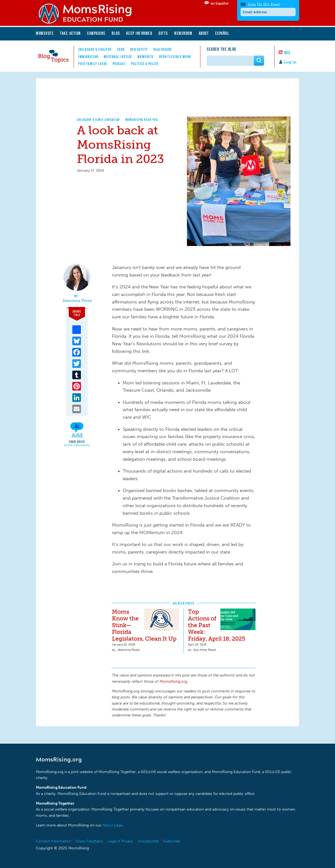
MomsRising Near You (142, 120)
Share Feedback (89, 841)
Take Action (70, 33)
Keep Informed (139, 33)
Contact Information (54, 841)
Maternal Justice (118, 57)
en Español (220, 3)
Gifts (163, 33)
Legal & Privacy (120, 841)
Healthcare (163, 49)
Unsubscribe (148, 841)
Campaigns (96, 33)
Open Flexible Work (175, 57)
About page (112, 825)
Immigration (88, 57)
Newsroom (183, 33)
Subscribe (172, 841)
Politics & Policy (145, 64)
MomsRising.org (88, 13)
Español (222, 33)
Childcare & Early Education (98, 120)
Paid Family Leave (93, 64)
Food (121, 49)
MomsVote (45, 33)
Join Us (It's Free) (264, 5)
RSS (287, 53)
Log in (290, 62)
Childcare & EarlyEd (95, 49)
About (204, 33)
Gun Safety (139, 49)
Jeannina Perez (77, 301)
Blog (116, 33)
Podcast (119, 64)
